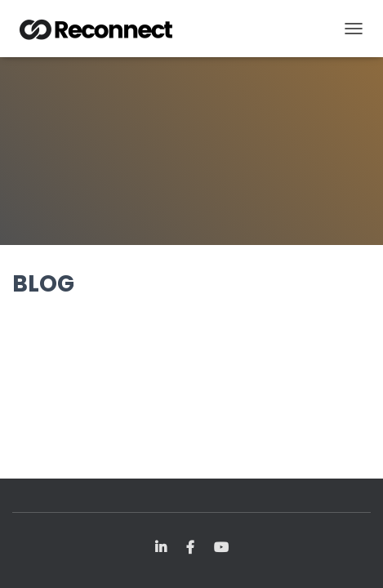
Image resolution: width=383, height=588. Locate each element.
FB (190, 548)
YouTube (221, 548)
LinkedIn (161, 548)
